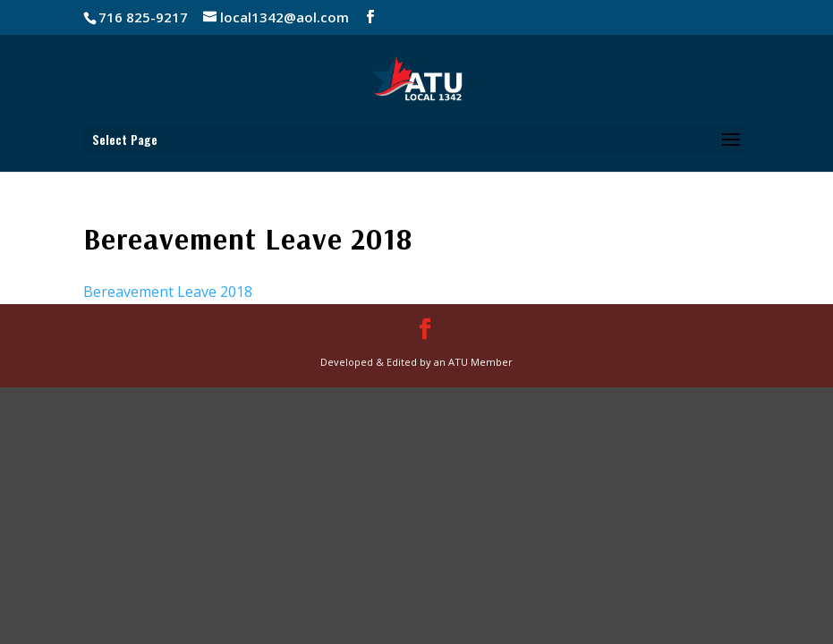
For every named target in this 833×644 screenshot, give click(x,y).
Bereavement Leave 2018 (168, 292)
